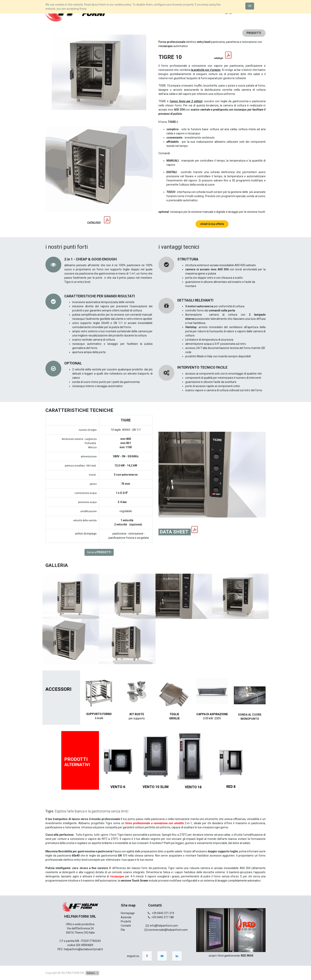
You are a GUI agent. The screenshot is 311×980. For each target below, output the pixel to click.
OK (250, 6)
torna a (99, 552)
